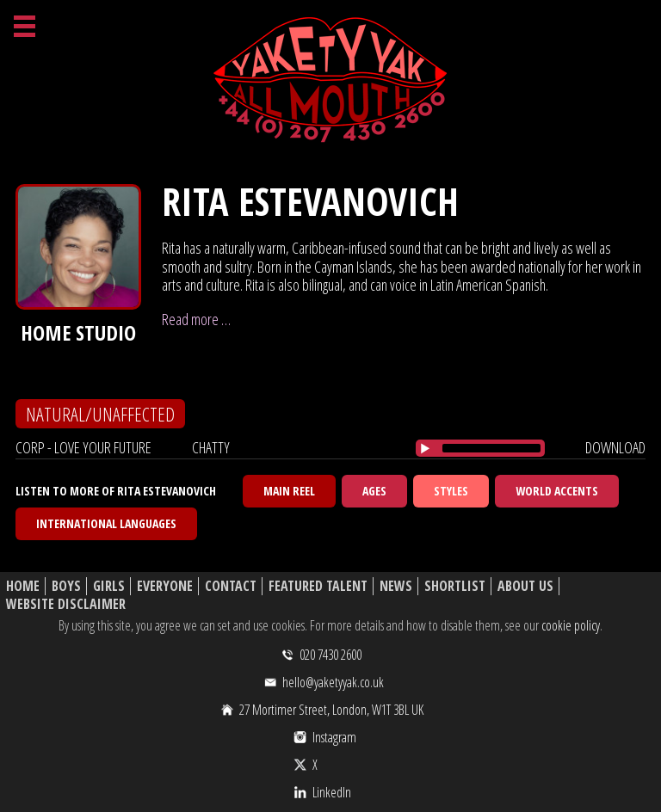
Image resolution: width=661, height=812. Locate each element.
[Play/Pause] (425, 448)
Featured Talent (318, 586)
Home (23, 586)
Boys (66, 586)
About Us (525, 586)
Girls (109, 586)
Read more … (196, 319)
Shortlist (455, 586)
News (396, 586)
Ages (374, 491)
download (615, 447)
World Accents (557, 491)
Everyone (165, 586)
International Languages (106, 523)
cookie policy (571, 625)
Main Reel (289, 491)
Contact (231, 586)
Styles (451, 491)
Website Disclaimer (66, 604)
